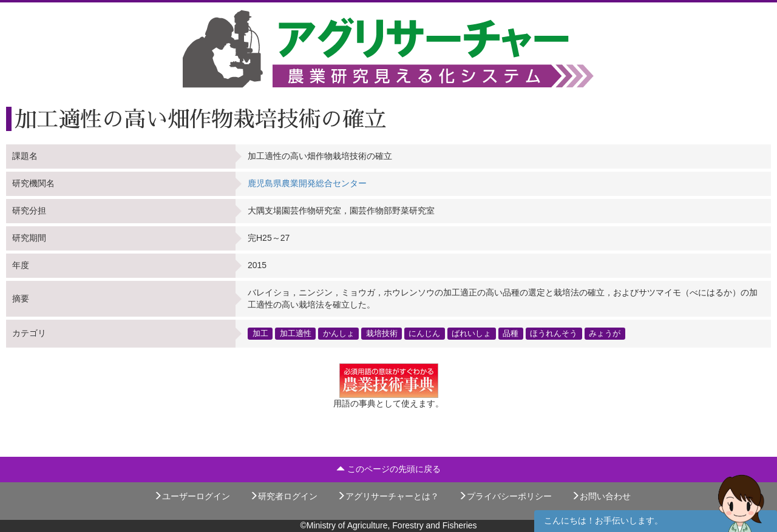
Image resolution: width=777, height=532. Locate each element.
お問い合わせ (601, 496)
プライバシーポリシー (505, 496)
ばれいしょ (471, 333)
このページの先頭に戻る (388, 469)
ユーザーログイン (192, 496)
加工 (260, 333)
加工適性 (296, 333)
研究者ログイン (283, 496)
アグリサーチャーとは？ (388, 496)
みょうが (605, 333)
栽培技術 (382, 333)
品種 (511, 333)
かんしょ (339, 333)
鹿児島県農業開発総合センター (307, 183)
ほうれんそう (554, 333)
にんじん (424, 333)
